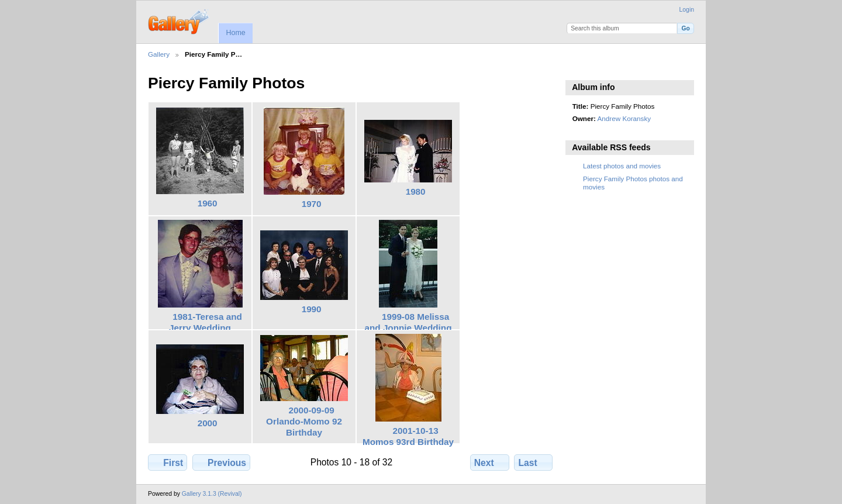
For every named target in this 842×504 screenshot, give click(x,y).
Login (687, 10)
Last (534, 462)
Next (490, 462)
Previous (221, 462)
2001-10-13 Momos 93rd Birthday (408, 436)
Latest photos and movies (622, 166)
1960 (208, 203)
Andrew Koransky (624, 118)
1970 (312, 204)
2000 (208, 423)
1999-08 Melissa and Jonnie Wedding (408, 322)
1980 (416, 191)
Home (235, 33)
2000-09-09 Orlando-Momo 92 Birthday (304, 421)
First (168, 462)
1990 (312, 309)
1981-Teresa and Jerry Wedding (206, 322)
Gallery (159, 54)
